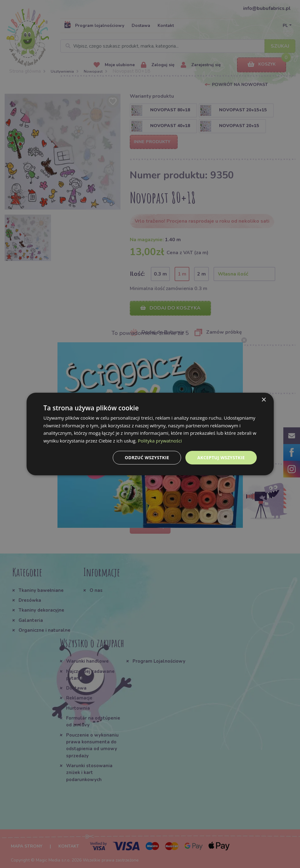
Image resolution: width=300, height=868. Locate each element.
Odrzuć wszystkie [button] (147, 458)
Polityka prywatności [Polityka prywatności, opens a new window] (160, 441)
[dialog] (150, 434)
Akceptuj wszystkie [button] (221, 458)
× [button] (264, 400)
